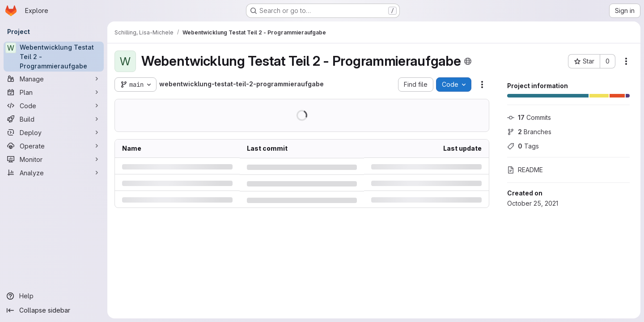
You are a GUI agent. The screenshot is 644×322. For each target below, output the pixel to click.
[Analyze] (54, 173)
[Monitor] (54, 159)
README (525, 170)
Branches (529, 132)
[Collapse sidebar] (54, 310)
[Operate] (54, 146)
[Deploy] (54, 132)
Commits (529, 117)
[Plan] (54, 92)
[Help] (54, 296)
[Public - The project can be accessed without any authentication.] (468, 61)
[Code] (54, 106)
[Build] (54, 119)
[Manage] (54, 79)
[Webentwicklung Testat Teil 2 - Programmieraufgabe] (54, 57)
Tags (523, 146)
